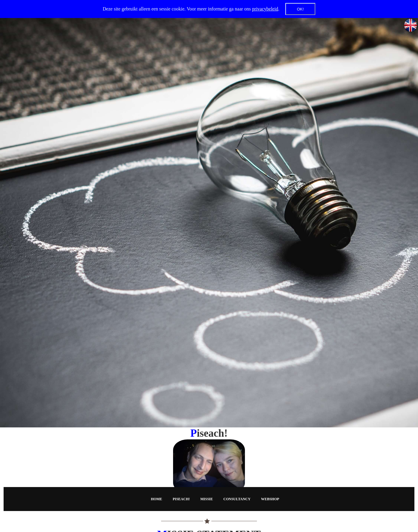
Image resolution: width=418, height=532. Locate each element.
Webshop (270, 499)
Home (157, 499)
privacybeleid (265, 9)
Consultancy (237, 499)
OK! (300, 9)
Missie (207, 499)
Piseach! (181, 499)
